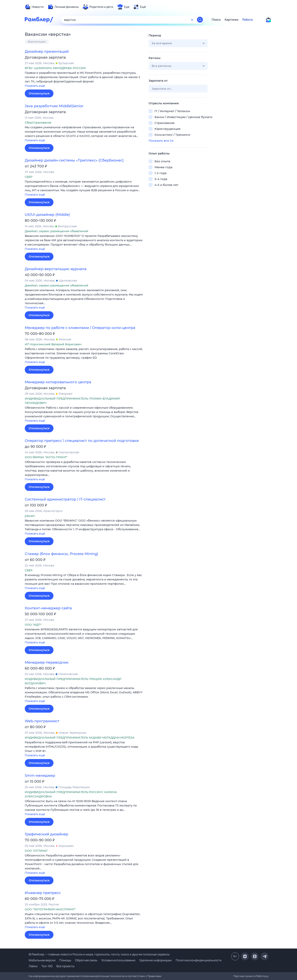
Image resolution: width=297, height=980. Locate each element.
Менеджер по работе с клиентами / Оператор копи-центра (80, 328)
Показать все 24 (161, 141)
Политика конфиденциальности (199, 960)
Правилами (154, 976)
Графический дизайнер (46, 834)
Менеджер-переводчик (47, 662)
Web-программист (42, 721)
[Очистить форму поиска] (192, 20)
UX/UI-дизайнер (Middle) (47, 215)
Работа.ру (262, 976)
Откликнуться (39, 93)
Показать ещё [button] (35, 86)
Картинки (232, 20)
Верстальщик (37, 42)
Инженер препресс (43, 893)
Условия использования (118, 960)
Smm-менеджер (40, 776)
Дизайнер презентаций (47, 52)
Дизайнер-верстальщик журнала (56, 269)
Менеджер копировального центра (58, 382)
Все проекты (65, 966)
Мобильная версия (42, 960)
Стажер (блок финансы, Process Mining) (61, 554)
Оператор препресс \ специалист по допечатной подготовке (82, 441)
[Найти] (200, 20)
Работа (248, 20)
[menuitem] (34, 7)
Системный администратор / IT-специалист (65, 499)
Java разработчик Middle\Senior (54, 106)
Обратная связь (86, 960)
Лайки (33, 966)
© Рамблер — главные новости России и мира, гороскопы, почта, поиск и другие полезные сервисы (99, 954)
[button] (84, 80)
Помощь (65, 960)
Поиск (216, 20)
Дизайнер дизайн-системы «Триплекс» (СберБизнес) (74, 160)
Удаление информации (155, 960)
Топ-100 (47, 966)
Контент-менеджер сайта (48, 608)
